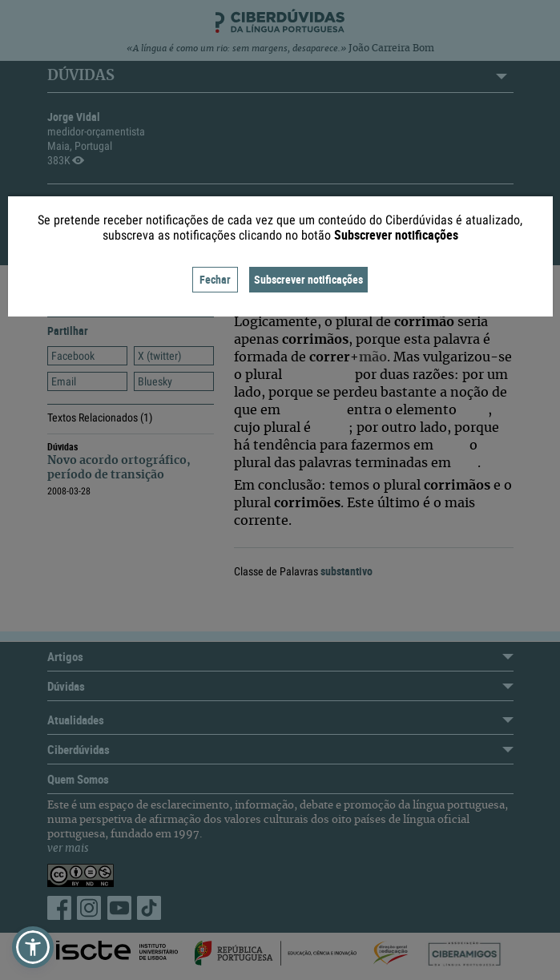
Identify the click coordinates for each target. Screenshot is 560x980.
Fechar (215, 279)
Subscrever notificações (308, 279)
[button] (33, 947)
